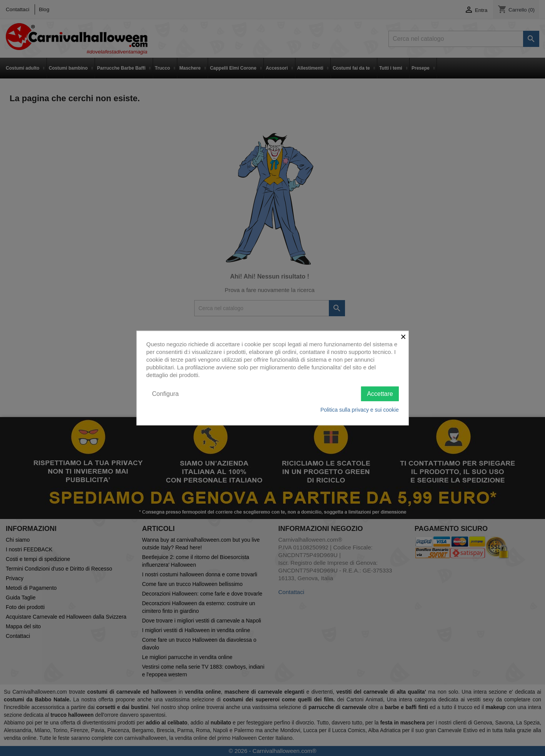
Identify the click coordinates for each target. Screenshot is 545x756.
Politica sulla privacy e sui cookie (360, 410)
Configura (165, 393)
